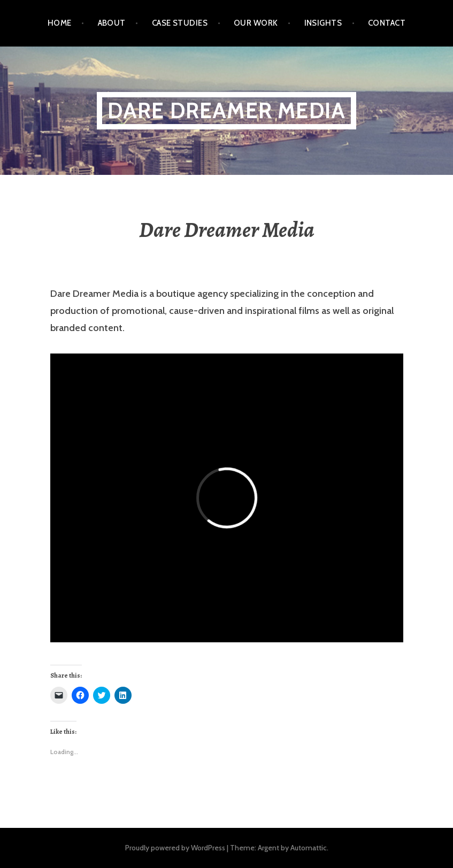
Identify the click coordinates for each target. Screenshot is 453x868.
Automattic (309, 848)
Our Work (256, 23)
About (112, 23)
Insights (323, 23)
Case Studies (180, 23)
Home (60, 23)
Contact (387, 23)
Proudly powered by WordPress (175, 848)
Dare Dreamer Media (227, 110)
